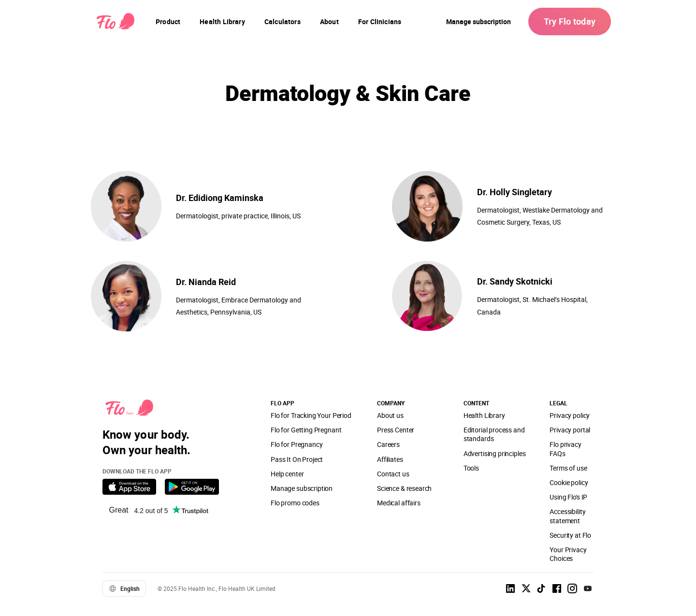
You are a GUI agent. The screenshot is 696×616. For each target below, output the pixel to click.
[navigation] (168, 22)
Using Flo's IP (568, 497)
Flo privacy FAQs (565, 449)
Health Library (484, 415)
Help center (287, 474)
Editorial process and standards (494, 434)
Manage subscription (478, 21)
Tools (471, 468)
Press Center (396, 430)
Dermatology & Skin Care (348, 93)
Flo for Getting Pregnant (306, 430)
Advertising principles (495, 453)
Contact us (393, 474)
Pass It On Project (297, 459)
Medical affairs (399, 503)
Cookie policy (569, 482)
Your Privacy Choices (568, 554)
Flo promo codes (295, 503)
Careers (388, 444)
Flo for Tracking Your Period (311, 415)
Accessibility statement (567, 516)
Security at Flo (570, 535)
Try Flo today (570, 21)
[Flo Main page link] (116, 22)
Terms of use (568, 468)
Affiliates (390, 459)
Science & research (404, 488)
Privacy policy (570, 415)
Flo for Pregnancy (297, 444)
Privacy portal (570, 430)
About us (390, 415)
